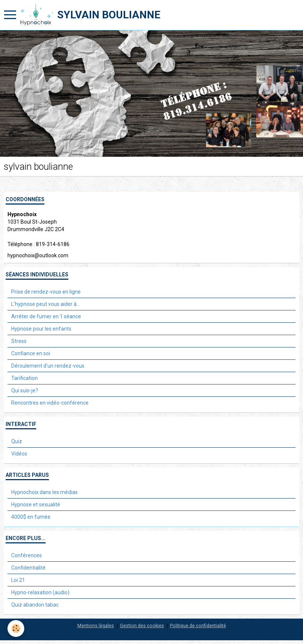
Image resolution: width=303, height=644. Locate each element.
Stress (19, 341)
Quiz (17, 441)
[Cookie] (16, 628)
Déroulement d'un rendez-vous (48, 366)
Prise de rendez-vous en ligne (46, 292)
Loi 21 (18, 580)
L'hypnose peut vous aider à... (46, 304)
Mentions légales (96, 625)
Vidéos (19, 454)
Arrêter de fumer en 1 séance (46, 316)
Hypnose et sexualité (36, 505)
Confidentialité (28, 568)
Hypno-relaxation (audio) (40, 592)
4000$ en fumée (31, 517)
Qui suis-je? (25, 390)
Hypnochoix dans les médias (44, 492)
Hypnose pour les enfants (41, 329)
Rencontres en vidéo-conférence (50, 403)
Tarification (24, 378)
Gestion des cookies (142, 625)
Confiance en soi (31, 353)
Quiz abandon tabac (35, 605)
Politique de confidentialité (198, 625)
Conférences (27, 555)
